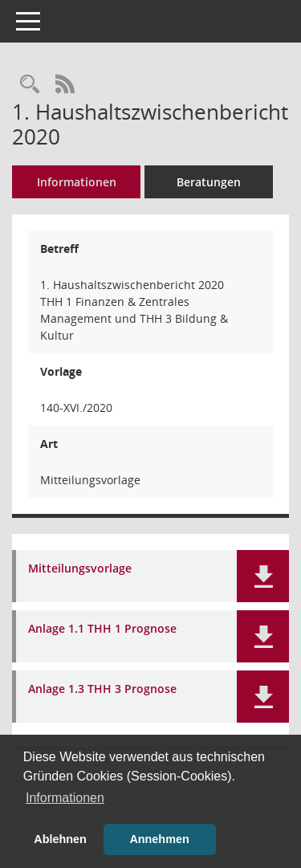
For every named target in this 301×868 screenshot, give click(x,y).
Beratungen (209, 182)
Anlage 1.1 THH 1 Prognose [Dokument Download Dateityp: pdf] (102, 629)
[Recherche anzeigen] (30, 85)
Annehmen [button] (159, 839)
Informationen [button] (65, 798)
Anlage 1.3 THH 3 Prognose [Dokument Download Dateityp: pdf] (102, 689)
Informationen (77, 182)
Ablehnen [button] (60, 839)
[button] (263, 576)
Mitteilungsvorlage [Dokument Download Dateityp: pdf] (80, 569)
